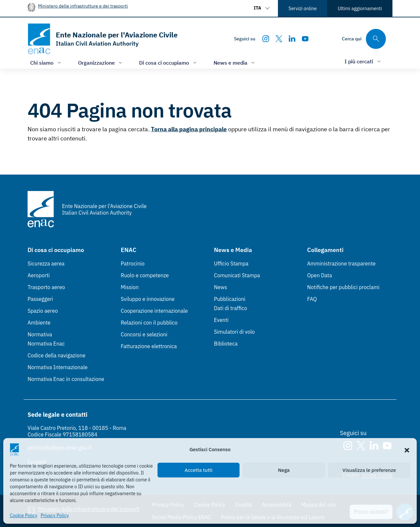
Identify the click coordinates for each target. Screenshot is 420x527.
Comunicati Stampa (237, 275)
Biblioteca (226, 344)
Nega (284, 470)
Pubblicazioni (230, 299)
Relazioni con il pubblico (149, 323)
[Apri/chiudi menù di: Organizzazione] (101, 63)
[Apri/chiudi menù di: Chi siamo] (46, 63)
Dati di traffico (231, 308)
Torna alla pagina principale (189, 129)
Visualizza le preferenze (369, 470)
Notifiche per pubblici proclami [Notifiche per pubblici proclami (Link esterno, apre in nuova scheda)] (343, 287)
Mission (130, 287)
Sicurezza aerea (46, 263)
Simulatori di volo (234, 332)
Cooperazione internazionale (154, 311)
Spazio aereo (43, 311)
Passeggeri (40, 299)
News (220, 287)
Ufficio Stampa (231, 263)
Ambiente (39, 323)
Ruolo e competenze (145, 275)
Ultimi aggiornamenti (360, 8)
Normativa (40, 334)
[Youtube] (305, 39)
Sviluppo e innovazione (148, 299)
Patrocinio (133, 263)
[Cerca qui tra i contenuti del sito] (364, 39)
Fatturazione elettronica (149, 346)
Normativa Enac (46, 344)
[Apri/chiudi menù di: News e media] (235, 63)
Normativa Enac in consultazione (66, 379)
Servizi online (303, 8)
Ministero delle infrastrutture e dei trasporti (83, 6)
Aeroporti (39, 275)
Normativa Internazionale (58, 367)
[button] (407, 450)
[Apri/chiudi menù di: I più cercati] (363, 61)
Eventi (221, 320)
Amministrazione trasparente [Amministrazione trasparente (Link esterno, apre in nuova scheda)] (341, 263)
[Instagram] (266, 39)
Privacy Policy (55, 516)
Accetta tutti (199, 470)
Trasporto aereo (46, 287)
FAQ (312, 299)
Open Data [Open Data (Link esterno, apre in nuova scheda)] (320, 275)
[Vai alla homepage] (103, 39)
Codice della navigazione (56, 355)
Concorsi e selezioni (144, 334)
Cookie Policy (24, 516)
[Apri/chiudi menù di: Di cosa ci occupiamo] (168, 63)
